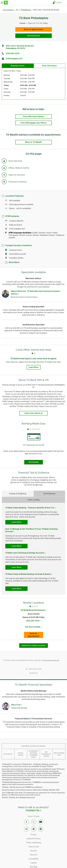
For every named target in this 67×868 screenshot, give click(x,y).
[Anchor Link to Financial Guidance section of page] (4, 182)
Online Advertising (43, 843)
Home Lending (33, 500)
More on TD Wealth (33, 142)
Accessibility (43, 859)
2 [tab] (32, 606)
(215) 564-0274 (13, 54)
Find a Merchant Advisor (34, 117)
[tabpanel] (33, 446)
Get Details (33, 462)
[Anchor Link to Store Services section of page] (4, 161)
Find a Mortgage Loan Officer (34, 123)
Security (43, 851)
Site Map (43, 867)
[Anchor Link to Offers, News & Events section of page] (4, 168)
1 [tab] (30, 606)
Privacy (43, 835)
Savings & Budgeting (18, 494)
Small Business (49, 494)
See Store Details (34, 628)
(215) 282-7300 (33, 621)
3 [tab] (35, 606)
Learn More (34, 367)
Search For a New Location (34, 646)
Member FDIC (34, 673)
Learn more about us (33, 413)
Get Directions (34, 36)
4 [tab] (37, 606)
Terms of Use (43, 847)
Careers (43, 863)
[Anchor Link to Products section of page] (4, 175)
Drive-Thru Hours (49, 66)
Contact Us (46, 810)
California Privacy (43, 839)
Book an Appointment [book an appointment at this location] (33, 29)
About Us (43, 855)
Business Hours (18, 66)
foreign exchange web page (51, 660)
